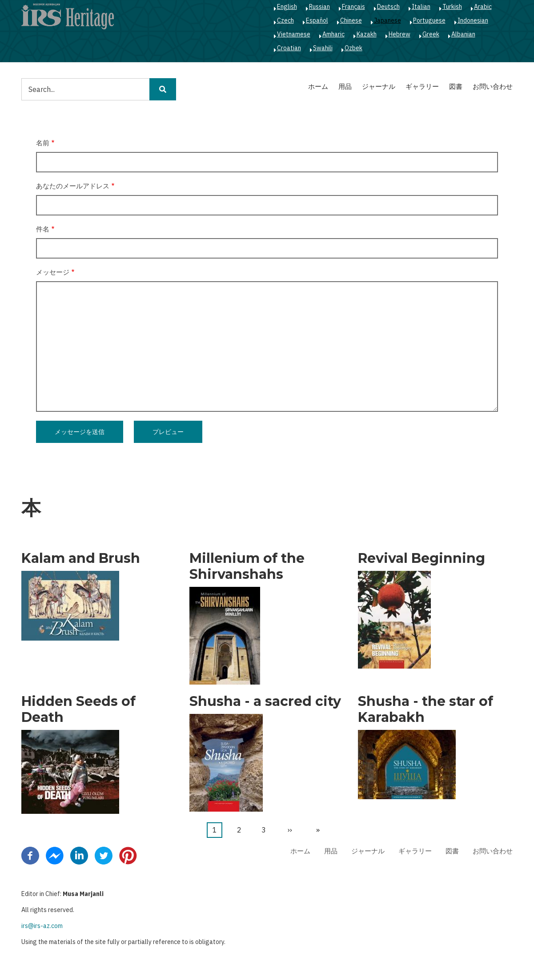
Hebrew (399, 34)
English (287, 7)
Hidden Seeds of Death (78, 709)
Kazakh (367, 34)
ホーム (318, 86)
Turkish (452, 7)
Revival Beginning (422, 558)
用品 (345, 86)
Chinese (351, 20)
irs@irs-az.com (42, 926)
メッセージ (53, 272)
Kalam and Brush (81, 558)
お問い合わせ (493, 86)
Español (317, 20)
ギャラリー (422, 86)
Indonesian (473, 20)
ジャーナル (379, 86)
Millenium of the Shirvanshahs (247, 566)
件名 (43, 229)
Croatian (289, 48)
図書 (456, 86)
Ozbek (353, 48)
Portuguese (429, 20)
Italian (421, 7)
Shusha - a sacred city (265, 701)
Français (353, 7)
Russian (319, 7)
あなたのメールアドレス (73, 186)
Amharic (333, 34)
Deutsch (388, 7)
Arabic (483, 7)
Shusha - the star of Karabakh (426, 709)
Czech (285, 20)
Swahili (323, 48)
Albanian (463, 34)
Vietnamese (294, 34)
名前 (43, 143)
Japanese (387, 20)
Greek (431, 34)
